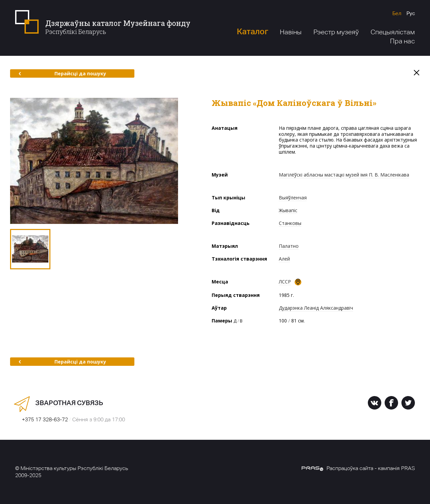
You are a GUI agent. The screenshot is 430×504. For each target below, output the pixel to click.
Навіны (291, 32)
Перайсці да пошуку (62, 73)
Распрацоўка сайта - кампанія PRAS (358, 468)
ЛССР (285, 282)
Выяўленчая (293, 198)
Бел (397, 13)
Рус (411, 13)
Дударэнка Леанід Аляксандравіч (316, 308)
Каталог (252, 31)
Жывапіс (288, 210)
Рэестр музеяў (336, 32)
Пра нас (402, 41)
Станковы (290, 223)
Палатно (289, 246)
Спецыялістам (393, 32)
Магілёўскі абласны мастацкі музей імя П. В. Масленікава (344, 175)
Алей (284, 259)
